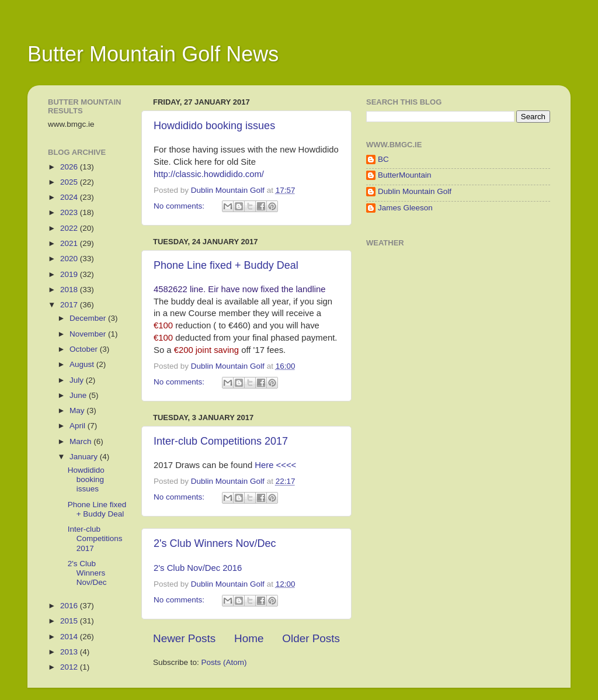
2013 (70, 652)
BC (383, 159)
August (83, 364)
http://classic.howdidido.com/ (209, 174)
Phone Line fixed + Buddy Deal (226, 265)
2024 (70, 197)
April (79, 426)
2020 (70, 259)
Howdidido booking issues (214, 126)
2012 (70, 667)
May (78, 410)
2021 (70, 243)
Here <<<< (275, 465)
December (89, 318)
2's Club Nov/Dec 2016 (198, 568)
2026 (70, 167)
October (85, 349)
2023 (70, 212)
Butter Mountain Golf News (153, 54)
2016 (70, 606)
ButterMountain (405, 175)
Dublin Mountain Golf (415, 191)
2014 (70, 637)
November (89, 334)
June (79, 395)
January (85, 457)
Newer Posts (184, 638)
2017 (70, 305)
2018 (70, 290)
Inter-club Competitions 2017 (221, 441)
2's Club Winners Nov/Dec (215, 543)
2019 (70, 274)
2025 (70, 182)
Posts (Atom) (224, 662)
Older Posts (311, 638)
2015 (70, 621)
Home (249, 638)
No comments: (180, 206)
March (81, 441)
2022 (70, 228)
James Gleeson (405, 208)
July (78, 380)
